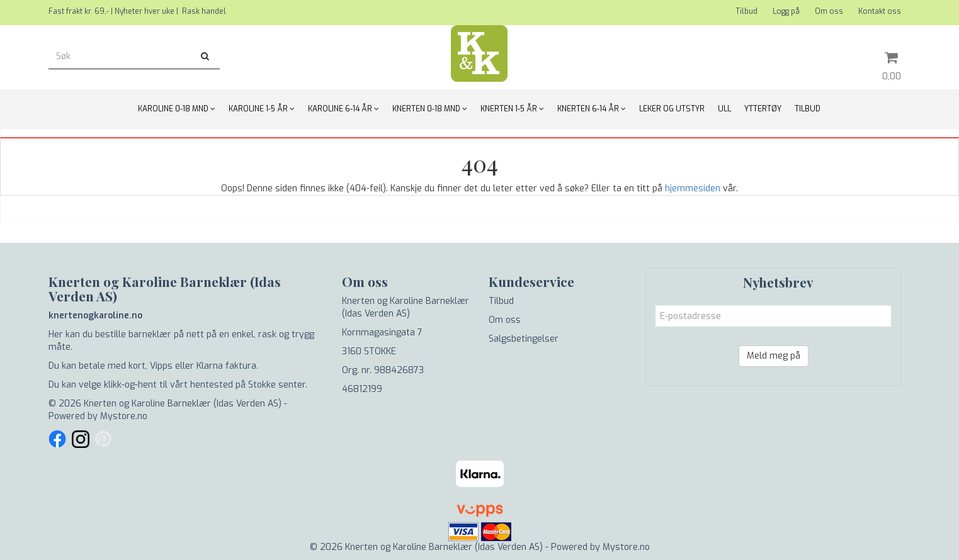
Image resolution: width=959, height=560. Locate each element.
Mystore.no (124, 416)
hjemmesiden (693, 188)
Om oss (829, 11)
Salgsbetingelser (524, 339)
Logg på (786, 11)
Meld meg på (774, 356)
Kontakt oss (880, 11)
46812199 (362, 389)
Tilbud (746, 11)
